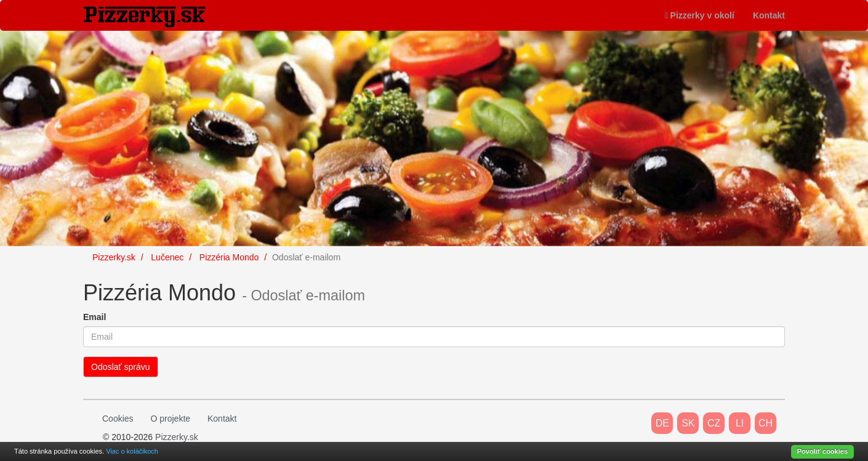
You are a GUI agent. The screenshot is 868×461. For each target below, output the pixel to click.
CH (766, 423)
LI (740, 423)
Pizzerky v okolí (700, 15)
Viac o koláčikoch (132, 451)
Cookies (118, 419)
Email (94, 317)
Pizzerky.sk (177, 437)
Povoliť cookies (822, 451)
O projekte (170, 419)
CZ (714, 423)
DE (662, 423)
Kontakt (769, 15)
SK (688, 423)
